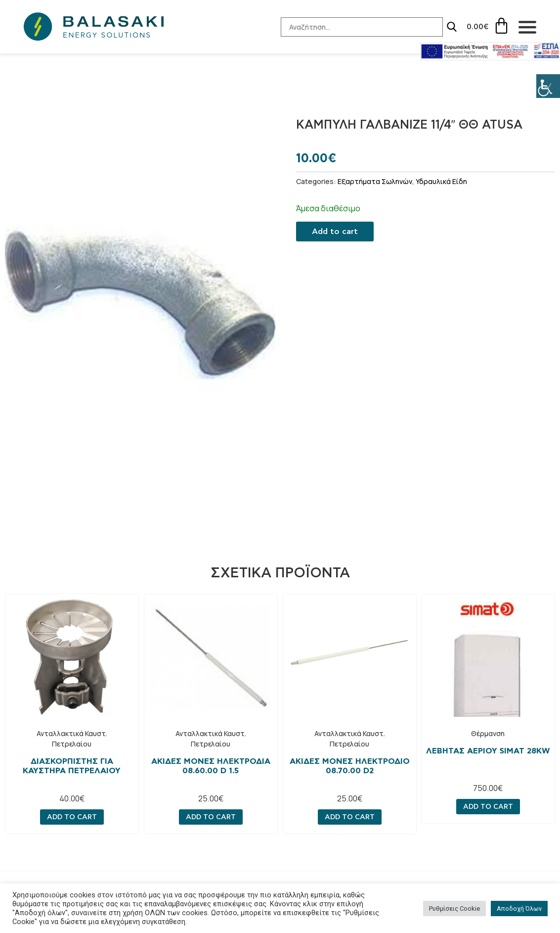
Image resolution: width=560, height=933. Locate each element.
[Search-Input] (356, 27)
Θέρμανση (488, 733)
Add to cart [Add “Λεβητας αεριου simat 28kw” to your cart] (488, 806)
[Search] (446, 27)
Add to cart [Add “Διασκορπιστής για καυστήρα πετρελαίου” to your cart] (72, 817)
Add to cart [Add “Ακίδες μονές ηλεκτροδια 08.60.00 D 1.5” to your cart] (211, 817)
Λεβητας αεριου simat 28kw (488, 751)
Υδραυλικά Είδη (441, 181)
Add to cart (335, 232)
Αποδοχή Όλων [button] (519, 909)
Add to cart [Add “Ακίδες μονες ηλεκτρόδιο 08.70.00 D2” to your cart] (349, 817)
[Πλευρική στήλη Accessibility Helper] (548, 86)
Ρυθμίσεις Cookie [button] (454, 909)
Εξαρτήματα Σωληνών (375, 181)
